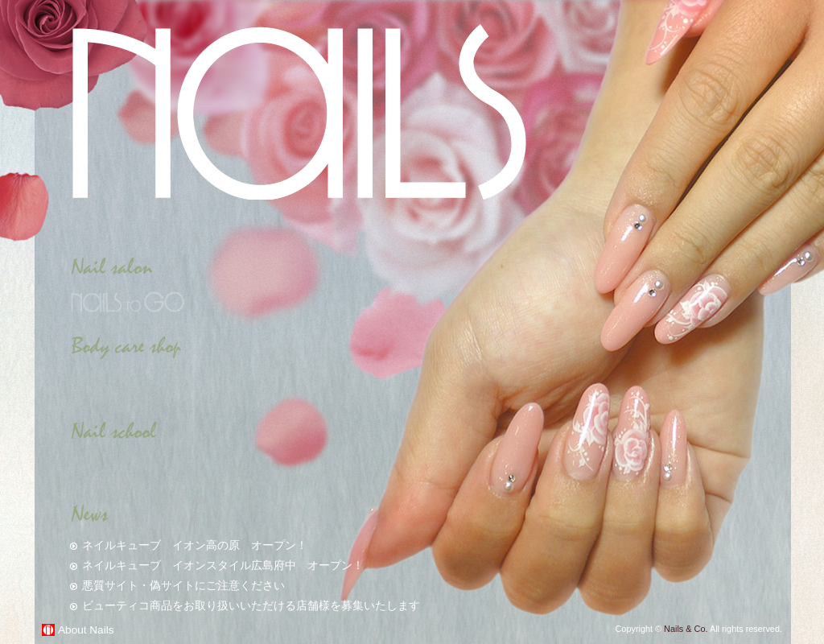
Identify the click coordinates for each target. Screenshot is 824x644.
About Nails (86, 630)
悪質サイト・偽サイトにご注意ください (183, 586)
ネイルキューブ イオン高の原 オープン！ (195, 545)
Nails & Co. (686, 629)
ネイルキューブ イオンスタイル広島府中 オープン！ (223, 566)
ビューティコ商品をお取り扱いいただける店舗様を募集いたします (251, 606)
